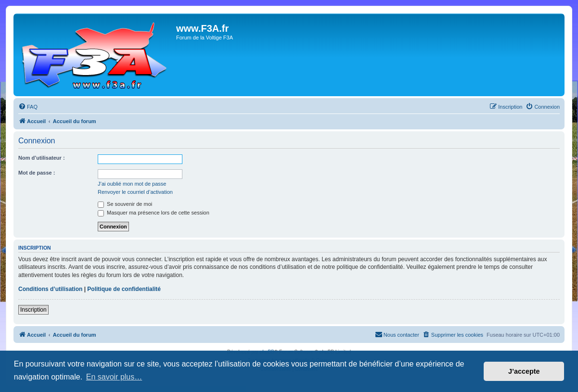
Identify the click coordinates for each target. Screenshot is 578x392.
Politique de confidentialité (124, 289)
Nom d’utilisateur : (42, 158)
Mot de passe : (37, 173)
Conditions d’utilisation (50, 289)
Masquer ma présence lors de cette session (154, 213)
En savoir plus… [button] (114, 377)
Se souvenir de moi (125, 204)
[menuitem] (28, 107)
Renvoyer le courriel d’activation (135, 192)
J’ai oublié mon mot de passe (132, 184)
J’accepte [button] (524, 371)
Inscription (33, 310)
